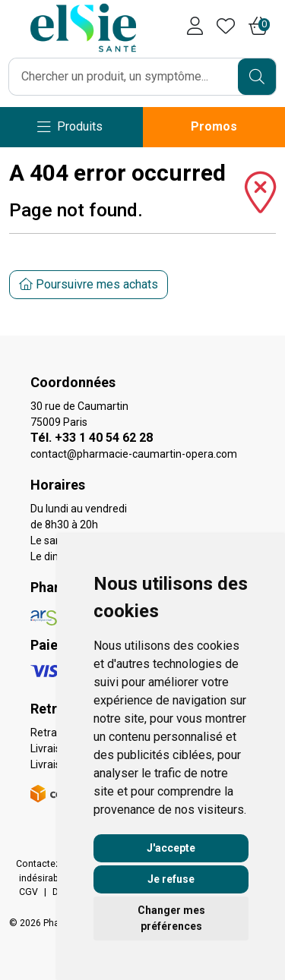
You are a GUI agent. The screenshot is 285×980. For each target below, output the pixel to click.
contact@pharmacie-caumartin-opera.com (134, 454)
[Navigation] (70, 127)
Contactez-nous (51, 864)
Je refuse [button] (171, 879)
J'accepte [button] (171, 848)
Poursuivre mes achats (89, 284)
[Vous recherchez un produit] (124, 77)
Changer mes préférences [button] (171, 918)
